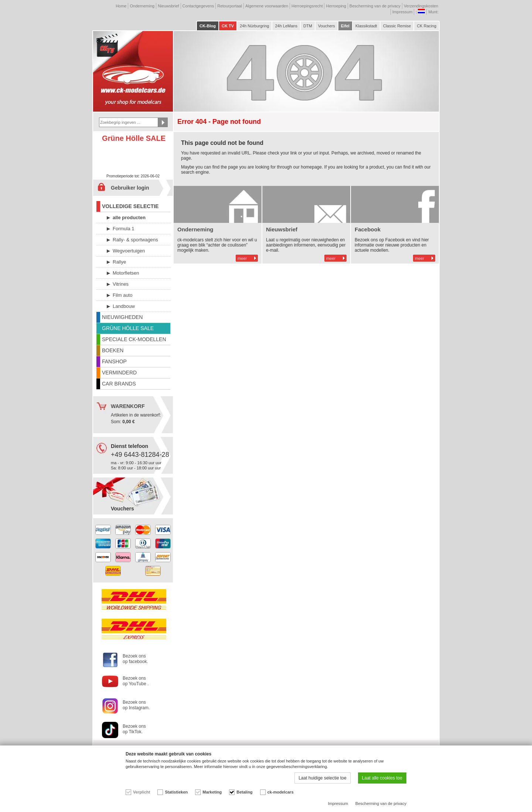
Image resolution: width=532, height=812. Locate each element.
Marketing (212, 792)
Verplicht (141, 792)
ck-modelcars (281, 792)
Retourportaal (230, 6)
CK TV (228, 26)
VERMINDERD (119, 373)
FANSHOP (114, 361)
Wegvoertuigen (129, 251)
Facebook (368, 229)
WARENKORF (128, 406)
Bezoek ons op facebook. (135, 659)
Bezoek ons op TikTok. (134, 729)
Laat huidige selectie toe (322, 778)
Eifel (345, 26)
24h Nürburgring (255, 26)
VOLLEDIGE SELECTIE (130, 206)
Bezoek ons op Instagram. (136, 705)
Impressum (402, 12)
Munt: (434, 12)
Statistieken (176, 792)
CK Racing (427, 26)
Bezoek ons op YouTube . (136, 681)
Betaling (244, 792)
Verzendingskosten (421, 6)
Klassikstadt (366, 26)
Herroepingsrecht (307, 6)
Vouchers (327, 26)
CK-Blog (208, 26)
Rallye (119, 262)
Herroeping (336, 6)
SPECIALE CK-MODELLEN (134, 339)
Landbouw (124, 306)
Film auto (122, 295)
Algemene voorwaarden (267, 6)
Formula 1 (124, 229)
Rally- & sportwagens (135, 240)
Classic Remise (397, 26)
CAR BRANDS (119, 384)
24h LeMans (286, 26)
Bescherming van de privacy (375, 6)
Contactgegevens (198, 6)
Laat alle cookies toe (382, 778)
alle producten (129, 218)
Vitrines (121, 284)
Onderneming (142, 6)
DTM (308, 26)
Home (121, 6)
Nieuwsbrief (168, 6)
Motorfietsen (126, 273)
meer (242, 258)
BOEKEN (113, 350)
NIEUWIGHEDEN (122, 317)
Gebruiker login (130, 188)
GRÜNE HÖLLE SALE (128, 328)
